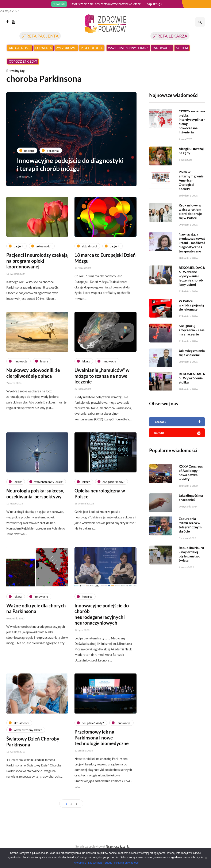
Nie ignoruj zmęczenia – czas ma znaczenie (192, 342)
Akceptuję (80, 863)
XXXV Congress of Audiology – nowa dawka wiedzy (191, 485)
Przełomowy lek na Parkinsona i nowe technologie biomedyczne (102, 762)
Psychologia (92, 48)
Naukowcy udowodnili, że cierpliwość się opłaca (33, 398)
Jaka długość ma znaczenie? (191, 510)
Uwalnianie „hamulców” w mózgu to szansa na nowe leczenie (102, 401)
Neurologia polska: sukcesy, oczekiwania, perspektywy (35, 518)
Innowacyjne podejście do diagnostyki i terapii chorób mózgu (70, 164)
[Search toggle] (200, 22)
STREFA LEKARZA (170, 36)
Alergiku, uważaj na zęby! (191, 163)
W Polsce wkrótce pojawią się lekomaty (191, 317)
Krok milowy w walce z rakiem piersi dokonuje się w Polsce (190, 224)
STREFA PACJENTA (40, 36)
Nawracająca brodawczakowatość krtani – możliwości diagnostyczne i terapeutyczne (194, 255)
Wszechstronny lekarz (128, 48)
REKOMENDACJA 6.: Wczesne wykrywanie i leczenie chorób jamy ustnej (193, 288)
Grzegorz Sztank (117, 846)
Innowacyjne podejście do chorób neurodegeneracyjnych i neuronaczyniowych (102, 639)
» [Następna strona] (76, 804)
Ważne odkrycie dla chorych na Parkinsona (36, 633)
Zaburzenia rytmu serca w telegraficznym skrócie (190, 537)
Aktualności (20, 48)
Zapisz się (154, 4)
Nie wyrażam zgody (100, 863)
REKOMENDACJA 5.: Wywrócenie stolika (193, 390)
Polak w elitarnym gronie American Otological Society (191, 193)
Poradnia (43, 48)
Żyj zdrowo (66, 48)
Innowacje (162, 48)
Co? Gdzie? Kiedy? (23, 61)
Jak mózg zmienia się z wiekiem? (192, 365)
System (182, 48)
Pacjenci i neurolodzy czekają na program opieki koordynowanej (37, 286)
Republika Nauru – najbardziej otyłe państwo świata (191, 566)
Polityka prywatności (127, 863)
